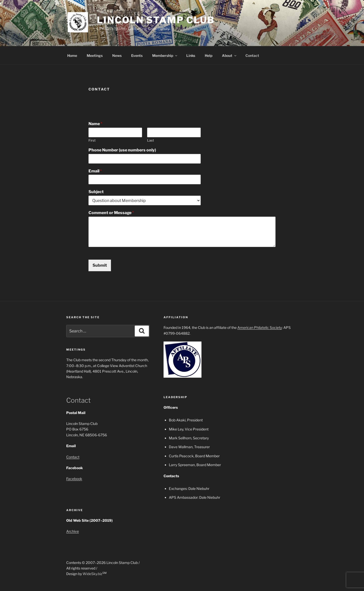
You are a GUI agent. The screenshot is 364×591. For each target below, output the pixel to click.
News (117, 55)
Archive (73, 531)
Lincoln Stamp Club (156, 20)
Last (151, 140)
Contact (252, 55)
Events (137, 55)
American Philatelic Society (260, 327)
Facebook (74, 479)
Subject (96, 192)
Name (95, 124)
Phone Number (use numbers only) (122, 150)
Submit (100, 265)
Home (72, 55)
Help (209, 55)
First (92, 140)
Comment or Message (111, 213)
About (230, 55)
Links (191, 55)
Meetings (95, 55)
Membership (165, 55)
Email (95, 171)
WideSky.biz (93, 574)
